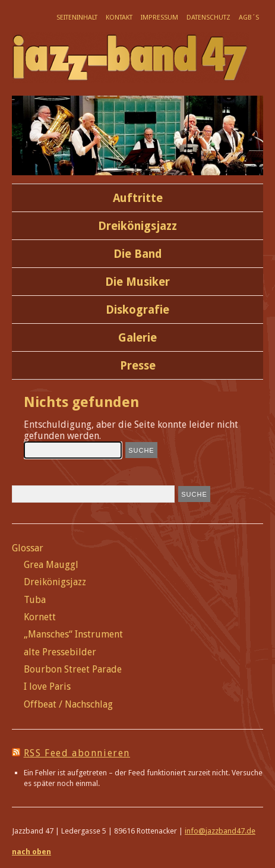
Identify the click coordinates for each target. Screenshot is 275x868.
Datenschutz (208, 18)
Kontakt (119, 18)
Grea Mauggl (51, 565)
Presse (138, 366)
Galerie (137, 338)
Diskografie (137, 310)
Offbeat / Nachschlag (68, 704)
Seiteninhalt (77, 18)
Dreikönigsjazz (137, 226)
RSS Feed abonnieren (77, 753)
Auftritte (138, 198)
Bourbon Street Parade (73, 669)
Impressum (159, 18)
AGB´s (249, 18)
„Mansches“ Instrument (73, 634)
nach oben (31, 852)
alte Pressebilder (60, 652)
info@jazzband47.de (220, 831)
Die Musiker (137, 282)
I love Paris (47, 686)
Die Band (138, 254)
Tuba (35, 600)
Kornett (40, 617)
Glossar (28, 548)
